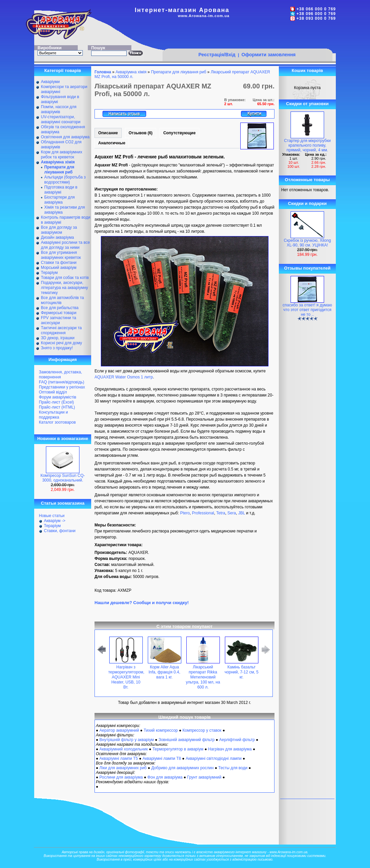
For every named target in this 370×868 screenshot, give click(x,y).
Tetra (221, 513)
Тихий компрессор (161, 730)
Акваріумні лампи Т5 (119, 758)
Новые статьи (52, 516)
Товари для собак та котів (65, 278)
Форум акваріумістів (57, 397)
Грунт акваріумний (204, 777)
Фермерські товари (59, 313)
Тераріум (49, 273)
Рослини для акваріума (121, 777)
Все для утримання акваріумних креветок (61, 255)
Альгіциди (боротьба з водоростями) (65, 180)
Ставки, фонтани (60, 531)
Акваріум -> (55, 521)
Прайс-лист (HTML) (57, 407)
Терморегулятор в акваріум (178, 749)
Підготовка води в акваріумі (61, 190)
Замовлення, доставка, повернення (60, 375)
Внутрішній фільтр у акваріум (127, 740)
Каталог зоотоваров (57, 422)
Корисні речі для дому (61, 343)
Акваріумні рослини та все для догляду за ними (65, 245)
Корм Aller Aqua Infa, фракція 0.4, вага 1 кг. (164, 672)
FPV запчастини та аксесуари (58, 320)
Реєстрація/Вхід (217, 55)
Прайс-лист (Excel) (56, 402)
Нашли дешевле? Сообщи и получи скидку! (142, 603)
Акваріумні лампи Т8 (162, 758)
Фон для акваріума (165, 777)
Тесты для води (233, 768)
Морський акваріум (59, 268)
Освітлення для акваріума (65, 137)
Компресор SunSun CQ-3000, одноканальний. (63, 478)
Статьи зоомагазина (63, 503)
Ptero (185, 513)
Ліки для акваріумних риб (123, 768)
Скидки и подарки (307, 203)
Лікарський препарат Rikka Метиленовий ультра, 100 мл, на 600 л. (203, 677)
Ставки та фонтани (59, 263)
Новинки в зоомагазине (63, 439)
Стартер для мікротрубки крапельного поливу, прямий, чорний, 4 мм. (307, 145)
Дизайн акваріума (57, 237)
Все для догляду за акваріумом (59, 230)
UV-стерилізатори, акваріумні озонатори (61, 119)
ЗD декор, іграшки (58, 338)
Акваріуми (50, 82)
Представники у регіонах (62, 387)
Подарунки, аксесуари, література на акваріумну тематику (65, 288)
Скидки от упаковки (307, 104)
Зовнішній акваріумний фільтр (187, 740)
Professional (203, 513)
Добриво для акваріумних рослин (182, 768)
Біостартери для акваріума (59, 200)
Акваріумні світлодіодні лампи (214, 758)
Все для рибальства (60, 308)
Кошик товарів (307, 70)
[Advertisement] (247, 36)
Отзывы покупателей (307, 268)
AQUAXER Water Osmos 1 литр (124, 377)
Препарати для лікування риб (178, 72)
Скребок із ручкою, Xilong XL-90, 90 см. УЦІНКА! (307, 243)
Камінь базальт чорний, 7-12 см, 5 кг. (241, 672)
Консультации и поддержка (53, 415)
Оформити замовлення (269, 55)
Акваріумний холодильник (124, 749)
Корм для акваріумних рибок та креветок (61, 155)
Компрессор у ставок (202, 730)
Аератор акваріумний (119, 730)
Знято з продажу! (57, 348)
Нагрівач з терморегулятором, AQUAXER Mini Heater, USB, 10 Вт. (126, 677)
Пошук (98, 48)
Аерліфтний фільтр (237, 740)
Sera (232, 513)
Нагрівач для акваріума (230, 749)
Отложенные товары (307, 180)
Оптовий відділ (53, 392)
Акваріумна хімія (131, 72)
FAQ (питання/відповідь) (61, 382)
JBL (242, 513)
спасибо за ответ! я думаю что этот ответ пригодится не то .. (307, 310)
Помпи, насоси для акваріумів (59, 109)
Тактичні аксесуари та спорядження (61, 330)
